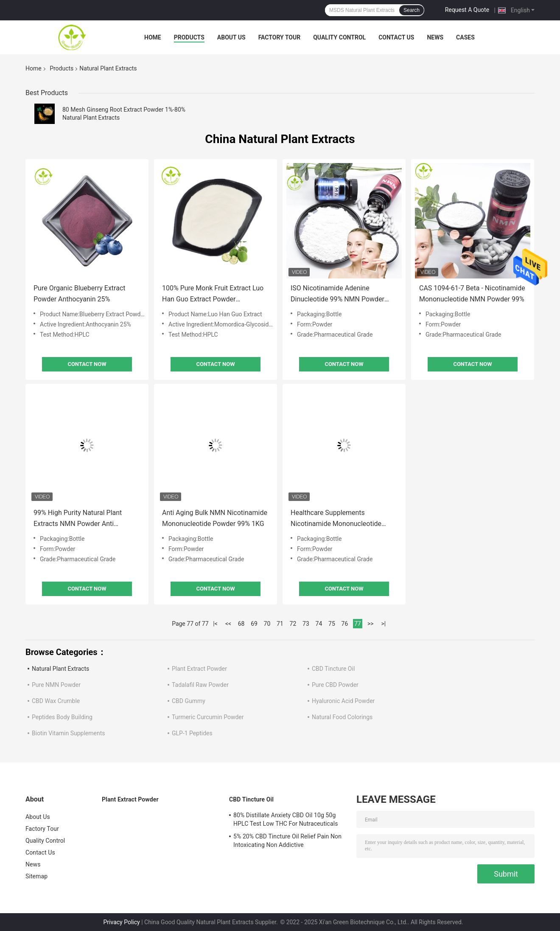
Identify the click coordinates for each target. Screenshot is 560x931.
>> (371, 624)
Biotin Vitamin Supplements (69, 733)
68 (241, 624)
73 (306, 624)
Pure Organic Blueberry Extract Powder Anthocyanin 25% (80, 294)
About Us (231, 37)
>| (383, 624)
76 (345, 624)
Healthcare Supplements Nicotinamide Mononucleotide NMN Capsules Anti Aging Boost (339, 519)
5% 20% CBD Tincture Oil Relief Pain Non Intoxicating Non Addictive (287, 841)
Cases (465, 37)
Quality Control (339, 37)
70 (267, 624)
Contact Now (87, 364)
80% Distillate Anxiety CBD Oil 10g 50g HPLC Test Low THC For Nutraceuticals (286, 819)
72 (293, 624)
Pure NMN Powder (56, 685)
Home (153, 37)
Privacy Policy (122, 922)
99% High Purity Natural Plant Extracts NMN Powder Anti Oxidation (78, 519)
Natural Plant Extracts (60, 669)
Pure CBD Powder (335, 685)
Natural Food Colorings (342, 717)
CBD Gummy (189, 701)
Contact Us (396, 37)
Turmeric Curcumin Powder (208, 717)
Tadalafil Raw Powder (200, 685)
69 (254, 624)
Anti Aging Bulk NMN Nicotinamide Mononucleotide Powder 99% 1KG (215, 518)
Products (189, 37)
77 (358, 624)
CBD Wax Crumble (56, 701)
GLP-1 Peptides (192, 733)
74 (319, 624)
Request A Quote (467, 10)
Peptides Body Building (62, 717)
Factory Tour (280, 37)
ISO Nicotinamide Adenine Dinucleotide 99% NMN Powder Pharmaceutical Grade (337, 294)
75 (332, 624)
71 (280, 624)
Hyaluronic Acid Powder (343, 701)
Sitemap (36, 876)
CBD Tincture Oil (333, 669)
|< (215, 624)
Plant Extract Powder (199, 669)
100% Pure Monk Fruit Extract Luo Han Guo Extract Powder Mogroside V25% (213, 294)
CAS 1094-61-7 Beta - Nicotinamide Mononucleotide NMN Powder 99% (472, 294)
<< (228, 624)
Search (412, 10)
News (435, 37)
